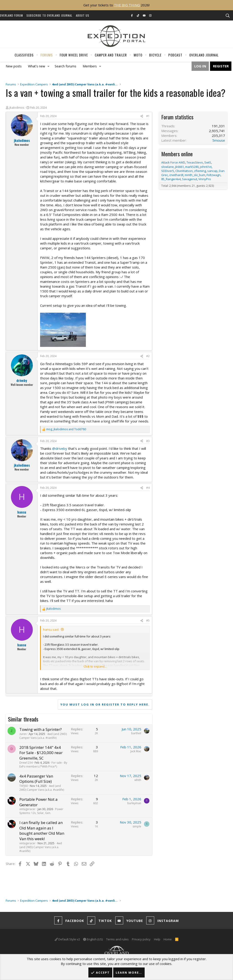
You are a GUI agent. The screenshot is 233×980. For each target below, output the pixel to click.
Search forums (65, 66)
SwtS (208, 162)
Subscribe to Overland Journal (49, 15)
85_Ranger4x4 (171, 179)
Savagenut (189, 179)
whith (138, 780)
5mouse (219, 140)
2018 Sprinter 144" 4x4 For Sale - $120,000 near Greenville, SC (41, 753)
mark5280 (192, 167)
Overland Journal (204, 55)
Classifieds (24, 55)
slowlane (168, 167)
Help (157, 939)
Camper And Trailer (111, 55)
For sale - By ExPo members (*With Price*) (43, 765)
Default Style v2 (67, 939)
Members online (177, 154)
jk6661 (179, 167)
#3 (148, 441)
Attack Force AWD (173, 162)
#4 (148, 488)
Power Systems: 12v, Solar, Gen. (41, 811)
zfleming (200, 171)
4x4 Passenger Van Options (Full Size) (36, 779)
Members (90, 66)
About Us (83, 15)
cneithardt (176, 175)
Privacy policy (141, 939)
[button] (49, 66)
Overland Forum (12, 15)
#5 (148, 620)
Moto (138, 55)
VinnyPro (205, 179)
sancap (212, 171)
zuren (23, 734)
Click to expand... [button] (95, 666)
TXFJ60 (24, 786)
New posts (14, 66)
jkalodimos (17, 107)
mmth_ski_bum (195, 175)
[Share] (142, 116)
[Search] (228, 16)
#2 (148, 356)
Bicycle (155, 55)
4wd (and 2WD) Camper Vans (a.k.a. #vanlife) (43, 736)
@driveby (60, 448)
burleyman (134, 803)
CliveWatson (184, 171)
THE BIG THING (127, 5)
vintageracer (27, 809)
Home (168, 939)
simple (137, 826)
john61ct (206, 167)
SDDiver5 (168, 171)
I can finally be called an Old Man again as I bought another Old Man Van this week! (42, 831)
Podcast (175, 55)
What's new (37, 66)
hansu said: (51, 629)
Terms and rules (117, 939)
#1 (148, 116)
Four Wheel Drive (74, 55)
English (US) (93, 939)
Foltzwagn (214, 175)
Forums (47, 55)
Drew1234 (26, 763)
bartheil (136, 733)
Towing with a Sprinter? (41, 729)
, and (66, 429)
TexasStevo (195, 162)
